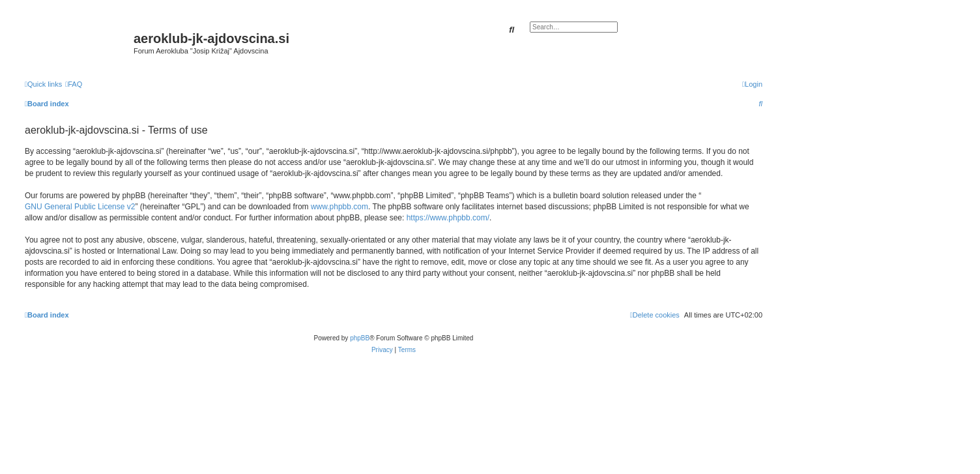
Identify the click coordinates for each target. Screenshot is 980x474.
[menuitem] (74, 84)
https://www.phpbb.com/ (448, 218)
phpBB (360, 338)
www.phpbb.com (339, 207)
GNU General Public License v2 (80, 207)
